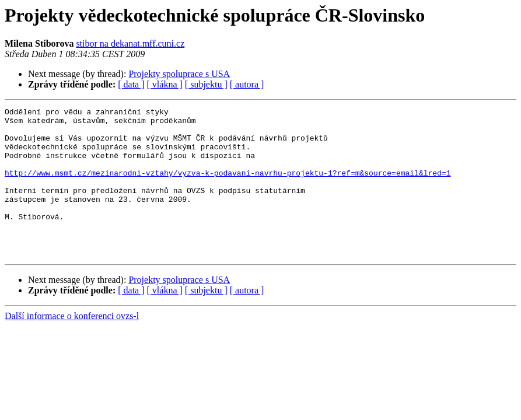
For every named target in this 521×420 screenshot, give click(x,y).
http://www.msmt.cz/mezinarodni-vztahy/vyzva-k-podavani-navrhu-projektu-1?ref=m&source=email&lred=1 (228, 187)
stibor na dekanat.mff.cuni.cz (130, 43)
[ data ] (131, 84)
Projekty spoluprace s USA (179, 74)
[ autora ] (247, 84)
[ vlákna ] (165, 84)
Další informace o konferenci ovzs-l (72, 346)
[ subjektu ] (206, 84)
